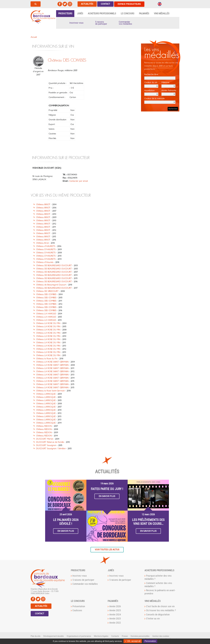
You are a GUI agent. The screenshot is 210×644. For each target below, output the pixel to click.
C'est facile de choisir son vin (160, 606)
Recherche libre (160, 76)
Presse (125, 636)
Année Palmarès (169, 92)
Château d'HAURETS (46, 246)
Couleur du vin (151, 84)
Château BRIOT (43, 204)
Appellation (151, 92)
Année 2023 (115, 619)
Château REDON (44, 426)
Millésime (168, 84)
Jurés (80, 13)
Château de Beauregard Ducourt (51, 285)
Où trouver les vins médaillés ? (161, 610)
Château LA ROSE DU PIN (48, 323)
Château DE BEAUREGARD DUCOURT (54, 265)
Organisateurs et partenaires (79, 636)
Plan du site (36, 636)
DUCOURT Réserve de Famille (50, 442)
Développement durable (54, 636)
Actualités (87, 4)
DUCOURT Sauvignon (46, 445)
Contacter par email (78, 181)
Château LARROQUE (46, 394)
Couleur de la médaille (160, 100)
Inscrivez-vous (80, 576)
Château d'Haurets (45, 262)
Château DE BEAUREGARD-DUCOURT (54, 288)
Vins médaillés (162, 13)
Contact (106, 4)
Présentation (79, 606)
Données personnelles (140, 636)
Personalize (150, 641)
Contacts (115, 636)
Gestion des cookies (161, 636)
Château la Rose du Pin (47, 359)
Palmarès (144, 13)
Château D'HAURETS (46, 249)
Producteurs (65, 13)
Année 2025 (115, 610)
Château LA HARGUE (46, 314)
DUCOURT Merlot (45, 439)
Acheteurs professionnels (102, 13)
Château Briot (42, 243)
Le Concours (127, 13)
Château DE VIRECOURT (47, 291)
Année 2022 (115, 623)
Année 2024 (115, 614)
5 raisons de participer (83, 580)
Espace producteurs (130, 4)
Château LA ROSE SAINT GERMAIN (52, 362)
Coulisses (77, 610)
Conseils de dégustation (158, 614)
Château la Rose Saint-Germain (50, 391)
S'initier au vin (153, 619)
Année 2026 (115, 606)
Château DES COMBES (46, 294)
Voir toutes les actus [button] (107, 549)
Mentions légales (101, 636)
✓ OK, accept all (133, 641)
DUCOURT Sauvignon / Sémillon (51, 449)
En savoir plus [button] (66, 531)
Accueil (34, 37)
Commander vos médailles (85, 584)
